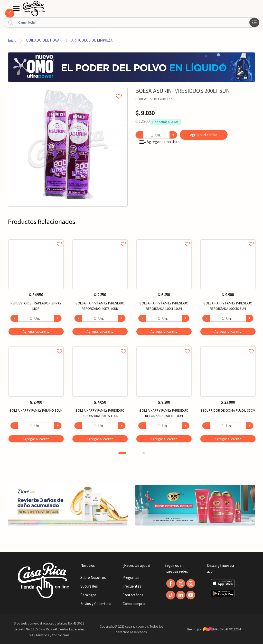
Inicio (12, 40)
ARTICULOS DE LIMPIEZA (92, 40)
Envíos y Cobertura (96, 604)
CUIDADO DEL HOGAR (44, 40)
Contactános (133, 595)
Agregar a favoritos (36, 238)
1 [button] (122, 453)
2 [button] (144, 453)
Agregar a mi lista (68, 91)
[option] (68, 147)
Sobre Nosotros (93, 577)
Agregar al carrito (204, 135)
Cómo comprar (134, 604)
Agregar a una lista (159, 142)
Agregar (36, 331)
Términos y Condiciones (53, 635)
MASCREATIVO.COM (222, 629)
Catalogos (88, 595)
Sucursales (89, 586)
